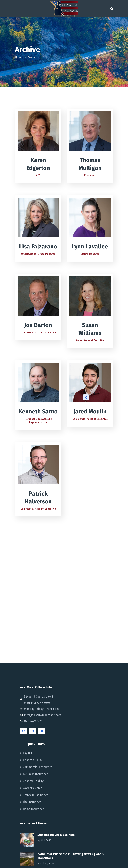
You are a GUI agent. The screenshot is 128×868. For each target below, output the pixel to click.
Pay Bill (27, 753)
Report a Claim (32, 760)
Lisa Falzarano (38, 247)
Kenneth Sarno (38, 412)
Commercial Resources (38, 767)
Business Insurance (35, 774)
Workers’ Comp (33, 788)
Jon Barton (38, 325)
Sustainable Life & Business (56, 835)
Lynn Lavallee (90, 247)
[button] (112, 9)
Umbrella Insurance (36, 795)
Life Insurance (32, 802)
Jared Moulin (90, 412)
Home (19, 57)
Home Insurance (33, 809)
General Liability (33, 781)
